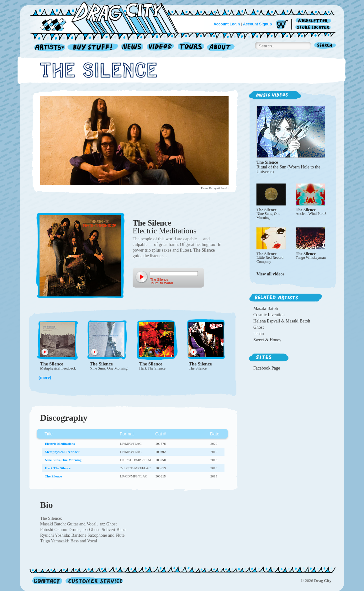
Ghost (258, 327)
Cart (282, 25)
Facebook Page (267, 368)
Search (325, 46)
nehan (258, 334)
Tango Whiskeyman (311, 258)
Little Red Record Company (270, 260)
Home (108, 17)
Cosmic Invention (269, 315)
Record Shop (93, 48)
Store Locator (314, 27)
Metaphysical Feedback (58, 368)
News (133, 48)
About (221, 48)
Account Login (227, 24)
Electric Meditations (164, 231)
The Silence (152, 223)
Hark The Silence (152, 368)
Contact (47, 580)
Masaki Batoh (266, 309)
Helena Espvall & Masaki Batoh (282, 321)
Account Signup (257, 24)
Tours (191, 48)
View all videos (270, 274)
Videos (161, 48)
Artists (48, 48)
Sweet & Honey (267, 340)
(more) (45, 378)
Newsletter (314, 21)
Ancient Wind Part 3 (311, 214)
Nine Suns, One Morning (109, 368)
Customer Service (94, 580)
